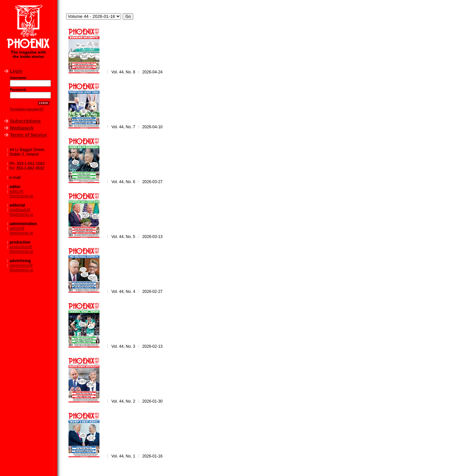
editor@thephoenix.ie (21, 194)
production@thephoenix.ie (21, 249)
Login (16, 71)
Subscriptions (25, 121)
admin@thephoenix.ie (21, 231)
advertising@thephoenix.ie (21, 268)
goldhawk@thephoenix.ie (21, 212)
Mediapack (22, 128)
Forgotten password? (27, 109)
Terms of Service (28, 135)
